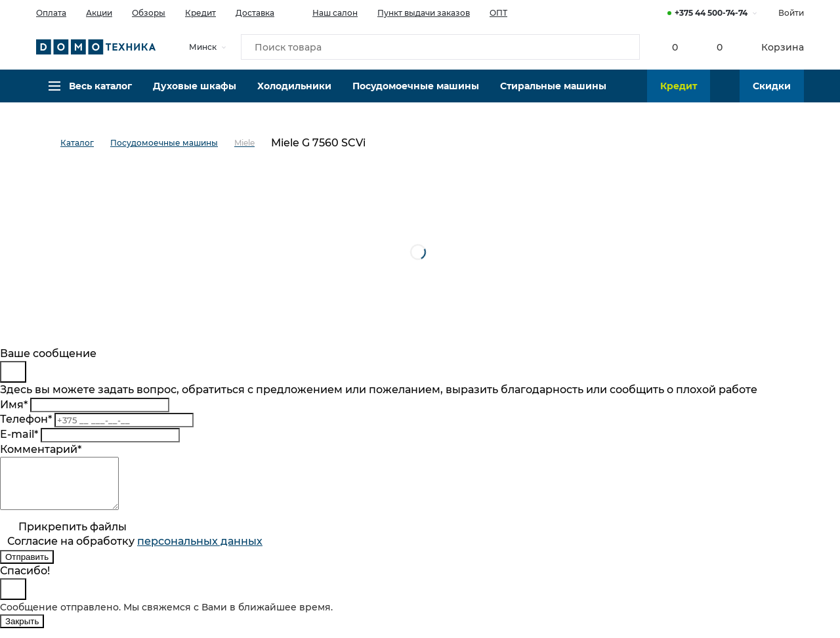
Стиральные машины (553, 95)
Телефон (26, 419)
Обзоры (149, 13)
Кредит (200, 13)
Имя (14, 405)
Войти (791, 13)
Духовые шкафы (195, 95)
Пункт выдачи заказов (424, 13)
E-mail (19, 434)
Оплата (51, 13)
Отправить (27, 567)
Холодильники (294, 95)
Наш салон (326, 12)
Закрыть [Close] (22, 631)
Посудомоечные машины (416, 95)
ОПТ (498, 13)
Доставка (255, 13)
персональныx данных (200, 551)
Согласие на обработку (135, 551)
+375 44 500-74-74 (711, 13)
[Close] (13, 372)
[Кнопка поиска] (624, 49)
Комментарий (41, 449)
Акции (99, 13)
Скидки (772, 95)
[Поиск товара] (440, 49)
